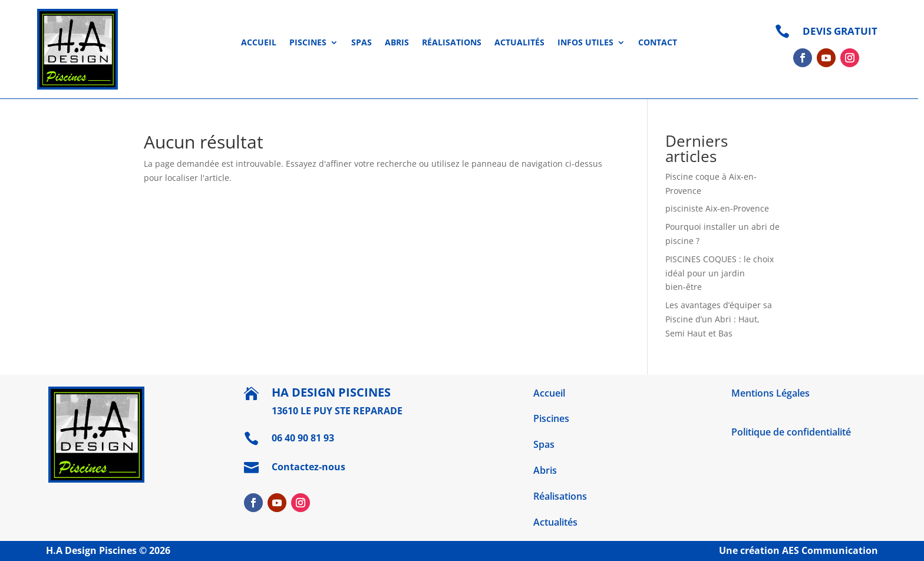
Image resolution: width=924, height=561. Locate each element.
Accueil (259, 43)
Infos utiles (585, 43)
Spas (362, 43)
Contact (658, 43)
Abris (397, 43)
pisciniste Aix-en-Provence (717, 208)
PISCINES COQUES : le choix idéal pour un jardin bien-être (720, 273)
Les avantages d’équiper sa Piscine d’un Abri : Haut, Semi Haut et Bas (719, 319)
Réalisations (452, 43)
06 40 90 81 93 (303, 438)
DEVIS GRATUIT (840, 31)
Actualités (519, 43)
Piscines (308, 43)
